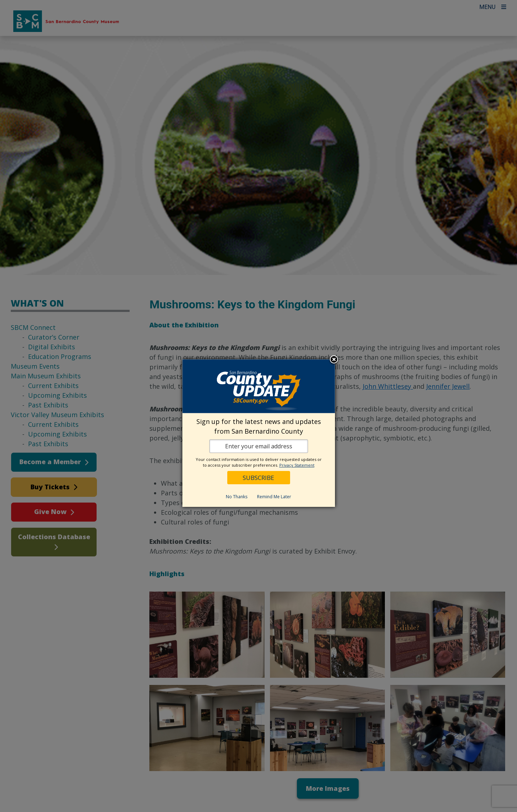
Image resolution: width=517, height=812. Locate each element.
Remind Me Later (274, 497)
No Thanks (237, 497)
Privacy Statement (297, 465)
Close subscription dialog (334, 360)
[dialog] (259, 433)
